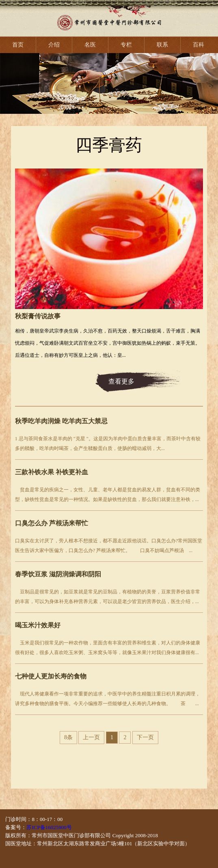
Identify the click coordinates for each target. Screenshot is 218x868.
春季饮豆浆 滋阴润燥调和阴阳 (58, 574)
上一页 (91, 737)
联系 (162, 45)
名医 (90, 45)
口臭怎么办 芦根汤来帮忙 (52, 523)
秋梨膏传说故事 (38, 316)
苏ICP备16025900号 (49, 827)
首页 (18, 45)
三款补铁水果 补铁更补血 (52, 472)
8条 (68, 737)
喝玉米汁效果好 (38, 625)
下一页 (145, 737)
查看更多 (121, 381)
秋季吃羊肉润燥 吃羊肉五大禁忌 (61, 421)
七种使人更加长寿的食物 (51, 676)
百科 (199, 45)
